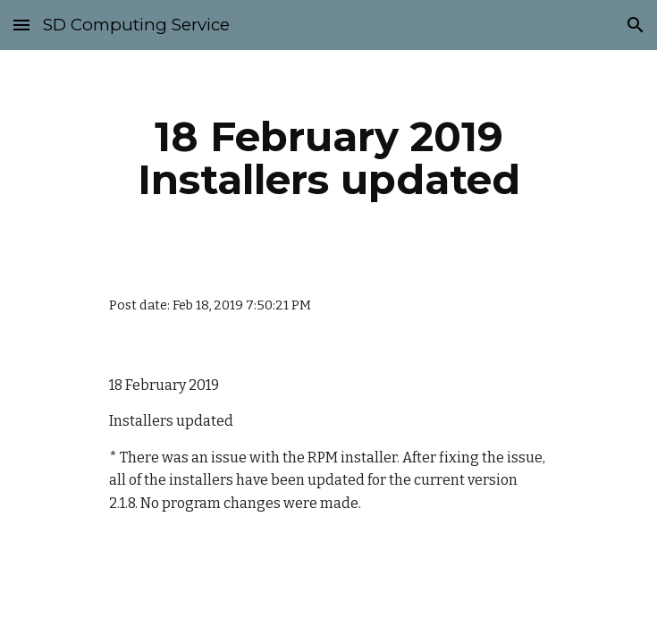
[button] (21, 25)
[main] (328, 158)
